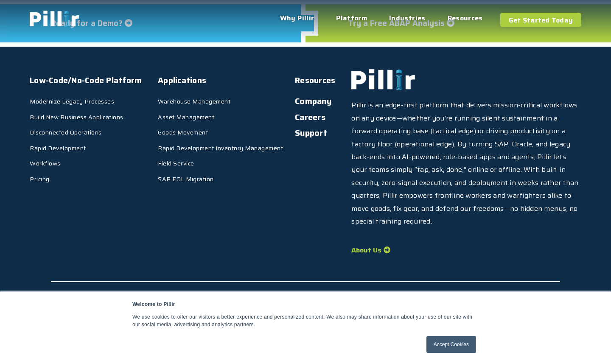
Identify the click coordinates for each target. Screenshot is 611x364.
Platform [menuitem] (352, 18)
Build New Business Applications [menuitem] (77, 111)
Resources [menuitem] (465, 18)
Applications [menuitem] (215, 77)
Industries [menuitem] (407, 18)
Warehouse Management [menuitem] (227, 95)
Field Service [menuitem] (209, 157)
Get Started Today (541, 20)
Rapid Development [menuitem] (58, 142)
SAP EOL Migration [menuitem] (219, 173)
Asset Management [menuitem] (219, 111)
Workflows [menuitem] (45, 157)
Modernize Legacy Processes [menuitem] (72, 95)
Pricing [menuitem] (40, 173)
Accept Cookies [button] (451, 344)
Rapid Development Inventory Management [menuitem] (253, 142)
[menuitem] (55, 210)
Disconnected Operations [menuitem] (66, 126)
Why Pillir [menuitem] (297, 18)
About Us (366, 251)
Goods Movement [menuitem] (216, 126)
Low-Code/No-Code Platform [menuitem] (88, 77)
